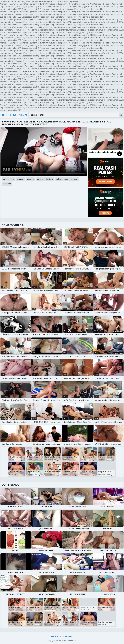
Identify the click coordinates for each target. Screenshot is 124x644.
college (59, 179)
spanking (30, 179)
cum (66, 179)
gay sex (11, 179)
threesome (7, 183)
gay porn (21, 179)
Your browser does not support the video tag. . (44, 152)
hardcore (50, 179)
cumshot (74, 179)
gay (4, 179)
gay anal (40, 179)
